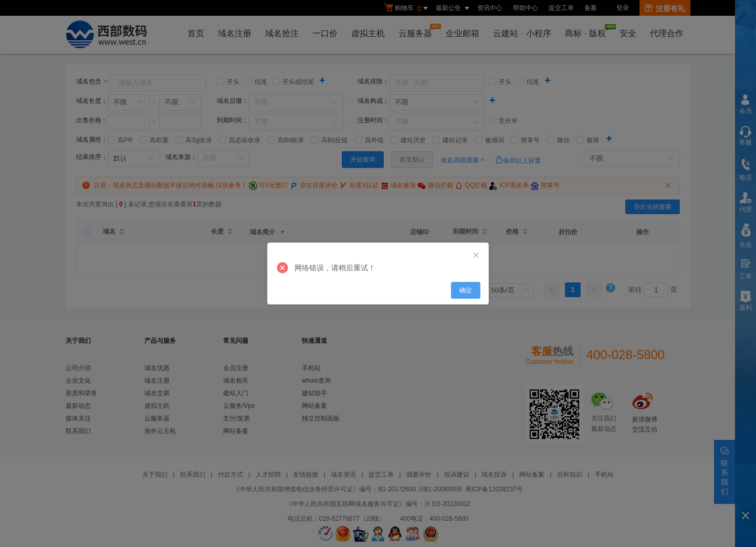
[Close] (476, 256)
